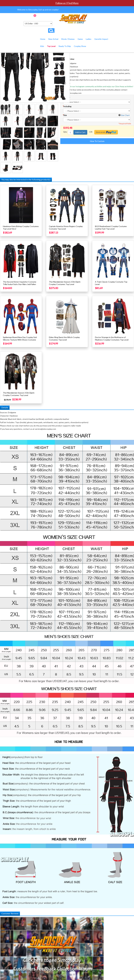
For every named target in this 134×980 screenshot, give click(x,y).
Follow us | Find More (67, 3)
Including (67, 106)
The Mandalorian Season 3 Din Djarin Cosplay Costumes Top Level (19, 394)
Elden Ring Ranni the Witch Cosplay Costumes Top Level (64, 338)
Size (65, 115)
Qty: (65, 132)
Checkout (52, 16)
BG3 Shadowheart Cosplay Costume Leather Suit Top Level (111, 228)
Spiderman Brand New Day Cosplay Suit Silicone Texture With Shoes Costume (20, 338)
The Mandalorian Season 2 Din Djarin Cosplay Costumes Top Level (65, 283)
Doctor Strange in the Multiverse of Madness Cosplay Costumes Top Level (112, 338)
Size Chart (125, 115)
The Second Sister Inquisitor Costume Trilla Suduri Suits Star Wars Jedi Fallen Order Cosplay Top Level (20, 284)
